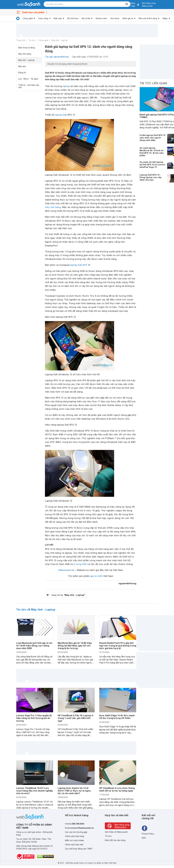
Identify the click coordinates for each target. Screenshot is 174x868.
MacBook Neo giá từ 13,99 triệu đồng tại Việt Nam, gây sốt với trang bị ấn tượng (75, 646)
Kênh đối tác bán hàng (115, 840)
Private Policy (148, 834)
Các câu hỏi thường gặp (76, 832)
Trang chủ (21, 40)
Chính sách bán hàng (75, 836)
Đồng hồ (22, 73)
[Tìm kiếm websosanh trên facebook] (145, 828)
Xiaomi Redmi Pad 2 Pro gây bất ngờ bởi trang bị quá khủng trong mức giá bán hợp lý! (118, 646)
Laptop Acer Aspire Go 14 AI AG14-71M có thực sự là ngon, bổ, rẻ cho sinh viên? (74, 791)
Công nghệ (28, 18)
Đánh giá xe (128, 18)
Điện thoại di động (27, 48)
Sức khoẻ (115, 18)
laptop (66, 86)
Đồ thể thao (73, 18)
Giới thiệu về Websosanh (116, 832)
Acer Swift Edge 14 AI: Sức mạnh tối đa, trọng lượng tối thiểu (117, 717)
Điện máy (58, 18)
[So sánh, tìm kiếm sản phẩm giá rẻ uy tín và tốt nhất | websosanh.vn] (29, 5)
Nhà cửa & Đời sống (148, 18)
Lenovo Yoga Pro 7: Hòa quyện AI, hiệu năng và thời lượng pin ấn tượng (34, 718)
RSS (144, 838)
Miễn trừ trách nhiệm (74, 840)
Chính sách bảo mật (74, 845)
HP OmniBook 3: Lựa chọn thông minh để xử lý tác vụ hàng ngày (117, 789)
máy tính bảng (53, 207)
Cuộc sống (43, 18)
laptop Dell (61, 115)
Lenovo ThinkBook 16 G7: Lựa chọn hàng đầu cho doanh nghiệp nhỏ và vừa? (35, 791)
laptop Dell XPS (79, 265)
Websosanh (65, 570)
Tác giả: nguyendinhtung (57, 57)
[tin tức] (18, 18)
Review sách (101, 18)
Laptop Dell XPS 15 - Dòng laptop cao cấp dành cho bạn (151, 177)
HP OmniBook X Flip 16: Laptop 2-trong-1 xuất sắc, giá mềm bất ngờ (76, 718)
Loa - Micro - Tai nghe (28, 79)
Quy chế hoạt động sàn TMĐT (79, 849)
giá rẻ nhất (96, 576)
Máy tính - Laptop (60, 40)
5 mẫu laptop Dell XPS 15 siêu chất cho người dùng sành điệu (152, 138)
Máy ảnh (22, 66)
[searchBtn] (127, 4)
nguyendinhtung (127, 583)
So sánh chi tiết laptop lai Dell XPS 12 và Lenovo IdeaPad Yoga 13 (152, 164)
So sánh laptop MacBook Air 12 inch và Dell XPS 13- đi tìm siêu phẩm (152, 152)
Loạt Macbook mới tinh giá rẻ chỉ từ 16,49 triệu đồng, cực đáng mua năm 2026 (34, 646)
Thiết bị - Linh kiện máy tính (29, 86)
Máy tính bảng (25, 54)
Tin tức (32, 40)
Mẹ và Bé (86, 18)
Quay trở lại (68, 595)
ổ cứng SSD (80, 564)
